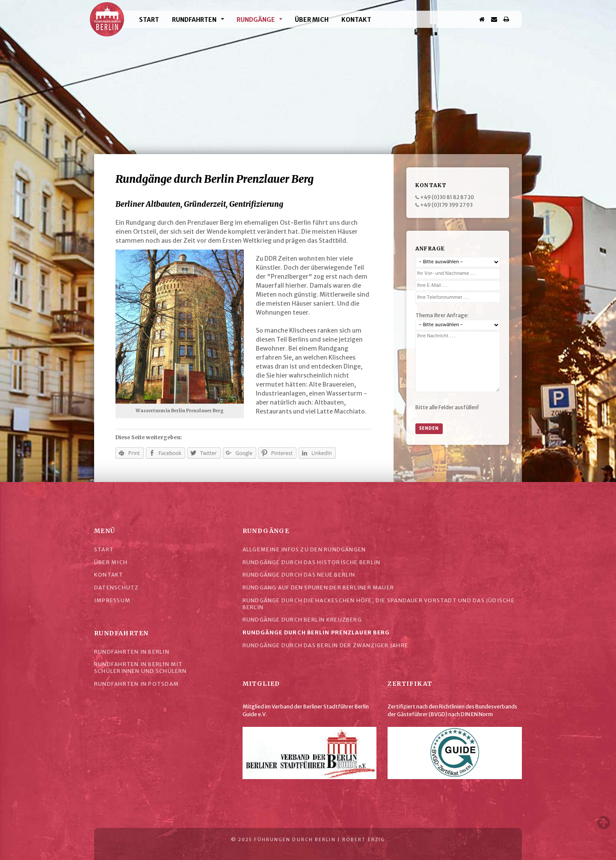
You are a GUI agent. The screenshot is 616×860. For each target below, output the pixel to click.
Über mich (312, 20)
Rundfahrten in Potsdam (136, 684)
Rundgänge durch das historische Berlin (312, 562)
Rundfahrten (194, 20)
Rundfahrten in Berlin (132, 652)
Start (149, 20)
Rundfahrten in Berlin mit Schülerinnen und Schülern (141, 668)
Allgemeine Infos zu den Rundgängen (304, 549)
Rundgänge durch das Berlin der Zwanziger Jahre (325, 645)
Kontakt (356, 20)
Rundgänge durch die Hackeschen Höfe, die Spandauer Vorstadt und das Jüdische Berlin (379, 604)
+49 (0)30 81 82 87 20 (447, 197)
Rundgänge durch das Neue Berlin (299, 575)
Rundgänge (256, 20)
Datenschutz (116, 588)
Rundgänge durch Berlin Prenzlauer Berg (316, 632)
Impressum (112, 600)
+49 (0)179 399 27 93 (446, 205)
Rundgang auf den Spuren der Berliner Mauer (318, 588)
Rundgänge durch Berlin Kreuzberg (302, 620)
